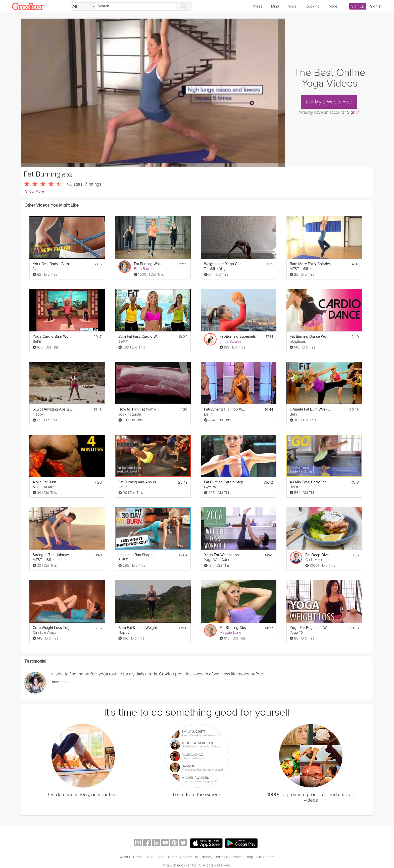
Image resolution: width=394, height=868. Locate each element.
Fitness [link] (256, 6)
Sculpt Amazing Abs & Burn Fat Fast (53, 409)
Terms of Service (229, 857)
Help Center (167, 857)
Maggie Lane (231, 632)
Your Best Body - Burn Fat (53, 264)
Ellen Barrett (144, 269)
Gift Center (265, 857)
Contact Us (189, 857)
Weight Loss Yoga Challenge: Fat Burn (225, 264)
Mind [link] (275, 6)
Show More (35, 191)
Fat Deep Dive (317, 555)
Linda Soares (231, 341)
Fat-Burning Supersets (238, 337)
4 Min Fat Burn (44, 482)
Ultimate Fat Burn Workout (310, 409)
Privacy (207, 857)
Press (138, 857)
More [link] (333, 6)
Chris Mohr (314, 560)
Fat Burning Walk (148, 264)
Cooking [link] (313, 6)
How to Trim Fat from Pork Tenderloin (139, 409)
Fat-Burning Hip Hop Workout (225, 409)
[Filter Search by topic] (84, 7)
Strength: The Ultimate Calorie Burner (53, 555)
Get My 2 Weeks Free (329, 102)
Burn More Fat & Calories (310, 264)
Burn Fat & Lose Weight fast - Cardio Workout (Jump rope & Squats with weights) (139, 628)
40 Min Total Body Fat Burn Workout (310, 482)
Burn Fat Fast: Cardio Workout (139, 337)
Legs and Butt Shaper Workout (139, 555)
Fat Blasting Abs (233, 628)
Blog (250, 857)
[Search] (136, 6)
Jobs (150, 857)
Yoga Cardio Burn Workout (53, 337)
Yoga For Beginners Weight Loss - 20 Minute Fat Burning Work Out (310, 628)
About (125, 857)
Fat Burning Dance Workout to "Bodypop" (310, 337)
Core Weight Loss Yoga (52, 628)
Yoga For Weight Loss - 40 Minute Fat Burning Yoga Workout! (225, 555)
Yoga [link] (292, 6)
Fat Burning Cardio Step (224, 482)
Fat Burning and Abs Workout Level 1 (139, 482)
